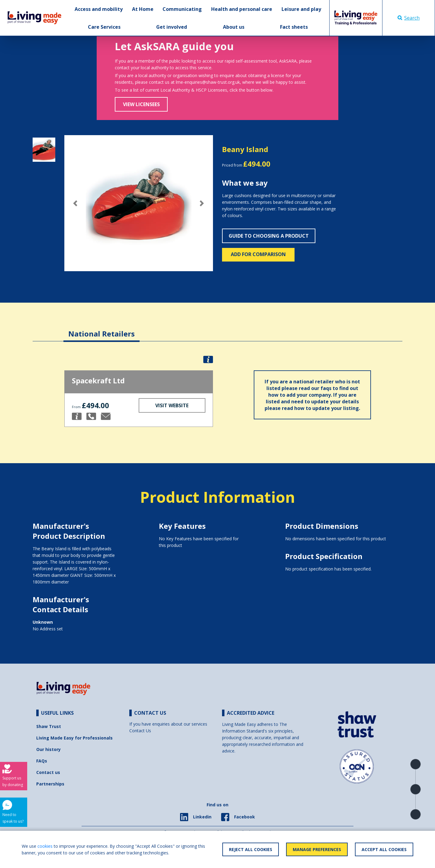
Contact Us (140, 731)
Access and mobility (99, 9)
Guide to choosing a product (269, 236)
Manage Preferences (317, 849)
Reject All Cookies (251, 849)
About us (234, 27)
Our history (48, 749)
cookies (45, 846)
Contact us (48, 772)
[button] (76, 203)
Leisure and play (301, 9)
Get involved (172, 27)
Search (409, 18)
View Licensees (141, 104)
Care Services (104, 27)
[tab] (101, 329)
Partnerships (50, 784)
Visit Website (172, 405)
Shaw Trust (49, 726)
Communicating (182, 9)
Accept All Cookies (384, 849)
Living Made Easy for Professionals (74, 738)
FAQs (42, 761)
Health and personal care (242, 9)
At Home (143, 9)
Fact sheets (294, 27)
